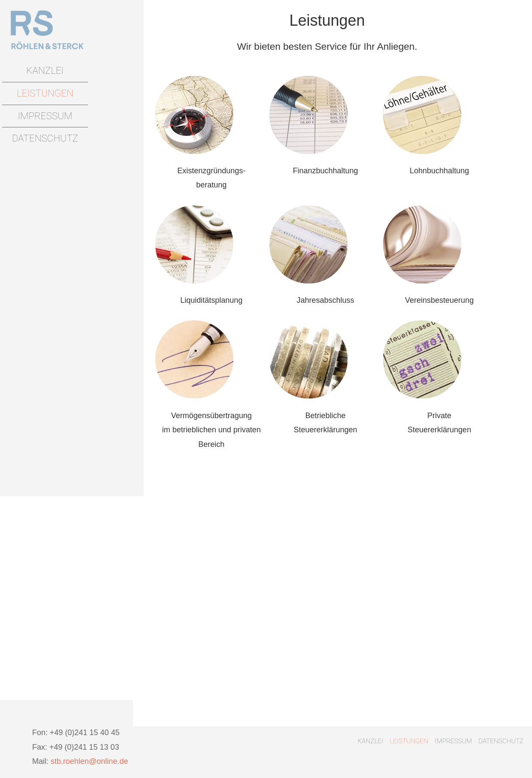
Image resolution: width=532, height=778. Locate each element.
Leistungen (45, 93)
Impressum (45, 116)
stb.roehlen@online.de (89, 761)
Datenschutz (45, 138)
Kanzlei (45, 70)
